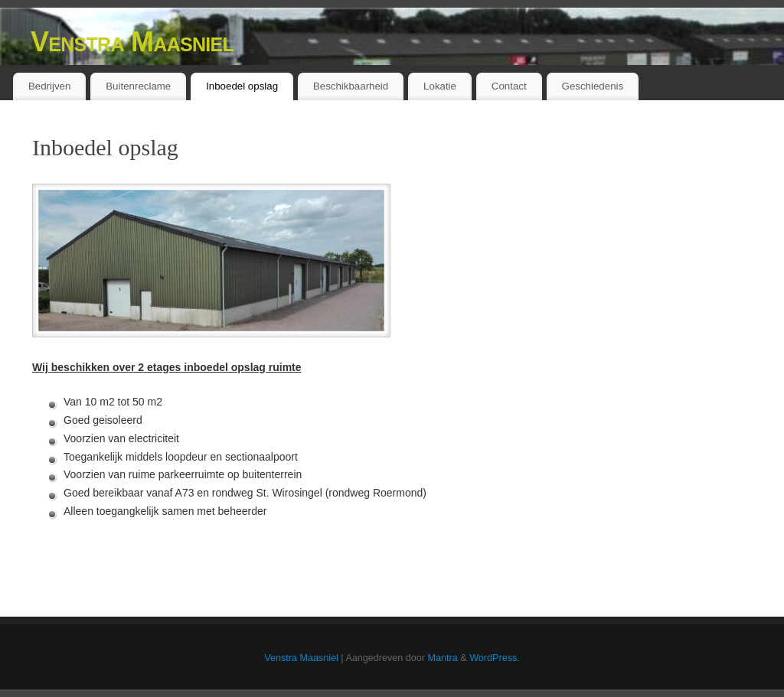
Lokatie (440, 86)
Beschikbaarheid (351, 86)
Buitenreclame (138, 86)
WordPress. (495, 658)
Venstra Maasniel (132, 42)
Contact (509, 86)
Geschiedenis (593, 86)
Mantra (443, 658)
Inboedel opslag (242, 86)
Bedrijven (49, 86)
